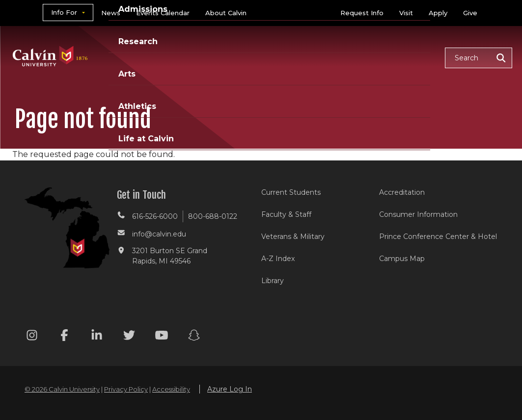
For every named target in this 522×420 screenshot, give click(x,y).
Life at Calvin (146, 139)
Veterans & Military (293, 236)
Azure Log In (230, 389)
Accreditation (402, 192)
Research (138, 41)
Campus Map (402, 259)
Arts (127, 74)
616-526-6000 (155, 216)
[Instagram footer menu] (32, 337)
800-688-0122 (213, 216)
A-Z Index (278, 259)
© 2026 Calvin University (62, 389)
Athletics (137, 106)
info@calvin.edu (159, 234)
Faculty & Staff (286, 214)
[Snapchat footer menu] (194, 337)
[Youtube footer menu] (162, 337)
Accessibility (171, 389)
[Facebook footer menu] (64, 337)
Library (273, 281)
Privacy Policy (126, 389)
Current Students (291, 192)
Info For (64, 12)
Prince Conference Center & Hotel (438, 236)
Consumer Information (418, 214)
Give (470, 13)
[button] (479, 58)
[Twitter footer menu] (129, 337)
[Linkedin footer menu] (97, 337)
